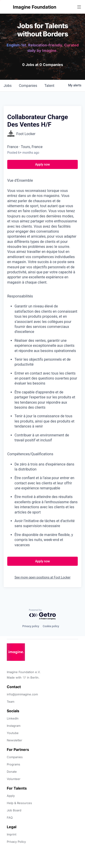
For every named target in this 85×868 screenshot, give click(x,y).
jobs (8, 86)
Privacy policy (31, 626)
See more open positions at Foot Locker (42, 577)
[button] (7, 7)
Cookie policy (51, 626)
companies (28, 86)
